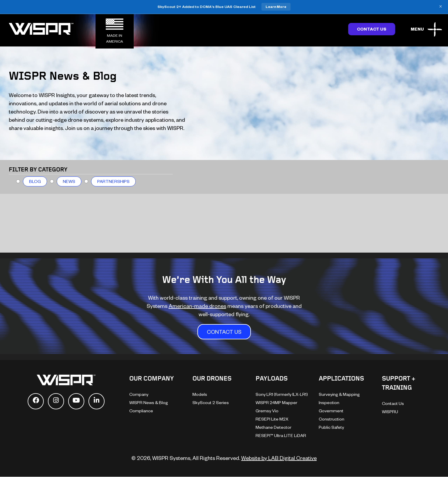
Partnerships (113, 181)
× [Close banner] (441, 7)
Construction (332, 419)
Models (200, 394)
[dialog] (437, 465)
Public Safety (331, 427)
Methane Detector (274, 427)
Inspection (329, 402)
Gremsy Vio (267, 411)
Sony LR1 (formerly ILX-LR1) (282, 394)
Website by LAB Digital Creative (279, 458)
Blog (35, 181)
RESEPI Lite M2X (272, 419)
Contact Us (372, 29)
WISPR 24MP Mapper (276, 402)
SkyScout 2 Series (211, 402)
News (69, 181)
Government (331, 411)
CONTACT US (224, 332)
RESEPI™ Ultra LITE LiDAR (281, 435)
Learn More (276, 7)
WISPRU (390, 412)
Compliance (141, 411)
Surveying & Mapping (339, 394)
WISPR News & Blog (149, 402)
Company (139, 394)
